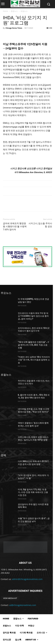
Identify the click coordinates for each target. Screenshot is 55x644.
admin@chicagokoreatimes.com (27, 579)
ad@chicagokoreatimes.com (23, 605)
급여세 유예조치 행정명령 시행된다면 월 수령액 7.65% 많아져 (15, 226)
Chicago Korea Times (14, 28)
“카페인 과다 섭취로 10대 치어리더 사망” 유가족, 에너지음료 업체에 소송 (34, 360)
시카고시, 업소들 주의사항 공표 (40, 225)
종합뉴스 (14, 11)
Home (5, 11)
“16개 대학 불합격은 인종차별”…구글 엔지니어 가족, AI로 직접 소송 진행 (34, 345)
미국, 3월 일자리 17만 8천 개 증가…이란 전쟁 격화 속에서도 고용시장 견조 (33, 492)
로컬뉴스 (24, 11)
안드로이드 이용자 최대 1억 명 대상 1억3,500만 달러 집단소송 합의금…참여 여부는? (33, 316)
